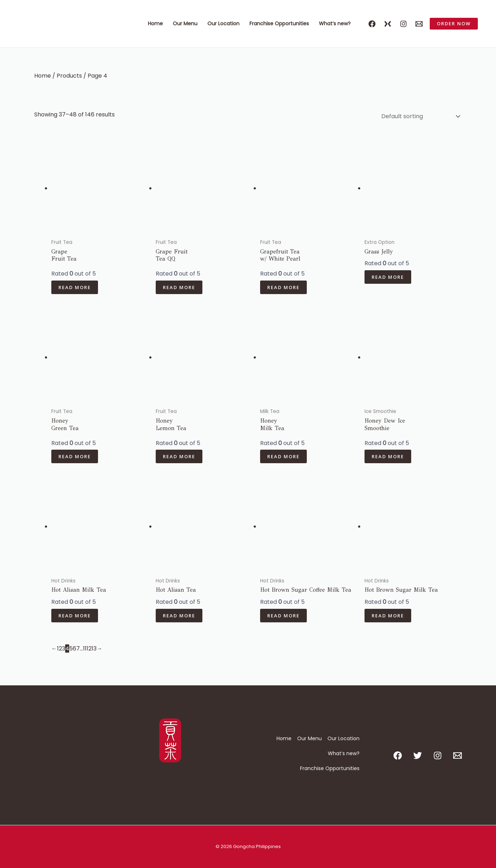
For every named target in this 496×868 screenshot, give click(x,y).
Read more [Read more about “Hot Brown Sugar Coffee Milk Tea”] (283, 616)
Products (69, 76)
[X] (388, 24)
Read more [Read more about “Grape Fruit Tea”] (75, 287)
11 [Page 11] (85, 649)
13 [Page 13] (94, 649)
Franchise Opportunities (279, 23)
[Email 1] (419, 24)
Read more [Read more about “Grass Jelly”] (388, 277)
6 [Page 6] (74, 649)
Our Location (223, 23)
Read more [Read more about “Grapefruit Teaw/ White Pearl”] (283, 287)
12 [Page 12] (89, 649)
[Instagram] (403, 24)
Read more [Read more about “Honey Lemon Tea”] (179, 456)
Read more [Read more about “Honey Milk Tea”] (283, 456)
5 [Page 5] (71, 649)
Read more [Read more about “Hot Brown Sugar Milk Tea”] (388, 616)
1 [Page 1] (58, 649)
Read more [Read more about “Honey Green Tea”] (75, 456)
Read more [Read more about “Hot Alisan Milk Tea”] (75, 616)
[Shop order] (419, 116)
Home (155, 23)
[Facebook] (372, 24)
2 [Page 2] (60, 649)
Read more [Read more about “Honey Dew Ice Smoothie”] (388, 456)
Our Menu (185, 23)
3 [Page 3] (64, 649)
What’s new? (335, 23)
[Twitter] (418, 755)
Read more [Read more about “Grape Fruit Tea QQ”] (179, 287)
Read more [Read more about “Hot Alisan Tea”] (179, 616)
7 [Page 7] (78, 649)
